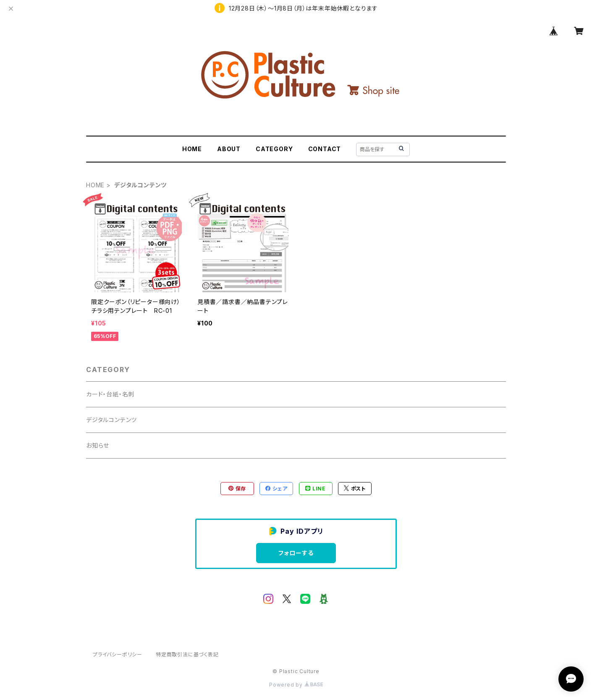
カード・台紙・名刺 (110, 394)
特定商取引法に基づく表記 (187, 654)
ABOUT (229, 149)
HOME (192, 149)
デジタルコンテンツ (111, 420)
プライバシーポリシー (118, 654)
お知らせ (98, 445)
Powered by (296, 685)
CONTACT (325, 149)
